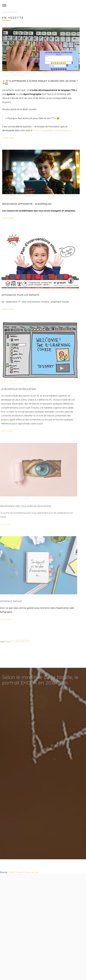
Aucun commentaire (13, 76)
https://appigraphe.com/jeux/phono (52, 130)
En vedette (64, 73)
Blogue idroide (47, 73)
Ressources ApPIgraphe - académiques (26, 204)
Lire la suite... (8, 138)
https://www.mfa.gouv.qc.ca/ (23, 872)
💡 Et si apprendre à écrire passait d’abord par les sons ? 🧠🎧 (40, 82)
